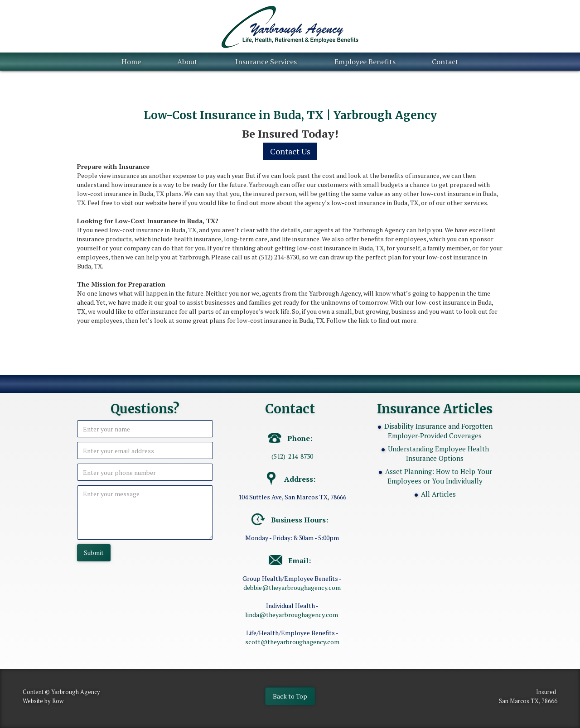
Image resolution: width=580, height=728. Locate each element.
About (187, 62)
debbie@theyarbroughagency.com (292, 587)
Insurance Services (266, 62)
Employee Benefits (365, 62)
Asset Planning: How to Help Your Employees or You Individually (439, 476)
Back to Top (290, 696)
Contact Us (290, 151)
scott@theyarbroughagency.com (292, 642)
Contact (445, 62)
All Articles (438, 494)
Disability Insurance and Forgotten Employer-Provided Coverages (438, 431)
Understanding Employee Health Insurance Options (438, 453)
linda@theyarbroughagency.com (292, 615)
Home (131, 62)
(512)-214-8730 (292, 456)
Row (58, 701)
